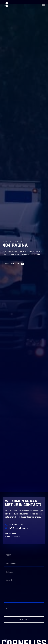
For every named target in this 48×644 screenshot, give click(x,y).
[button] (43, 5)
